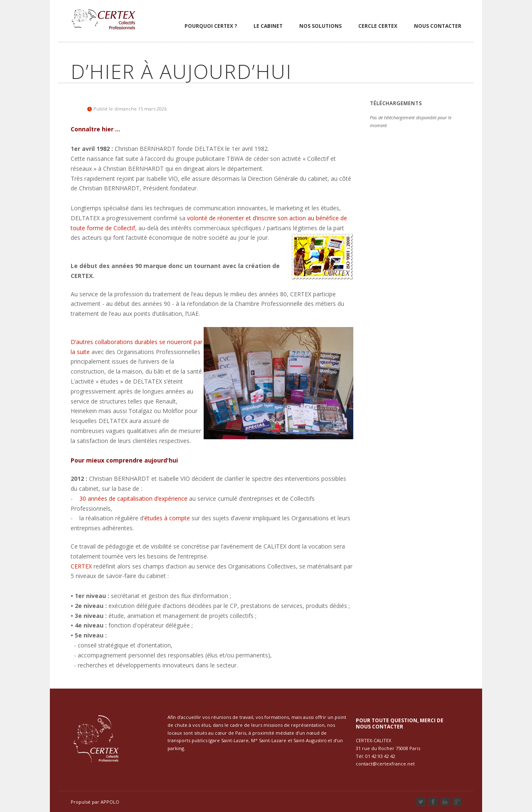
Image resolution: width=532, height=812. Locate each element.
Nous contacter (438, 26)
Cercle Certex (378, 26)
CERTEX (81, 566)
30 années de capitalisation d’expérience (133, 498)
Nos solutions (320, 26)
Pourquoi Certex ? (211, 26)
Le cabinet (268, 26)
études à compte (167, 518)
